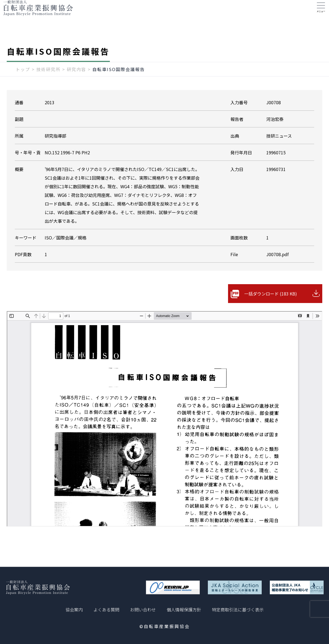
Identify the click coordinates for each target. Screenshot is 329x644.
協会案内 (74, 610)
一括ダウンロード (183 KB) (271, 304)
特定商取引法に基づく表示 (238, 610)
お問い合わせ (143, 610)
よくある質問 (106, 610)
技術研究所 (48, 80)
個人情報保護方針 (184, 610)
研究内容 (76, 80)
